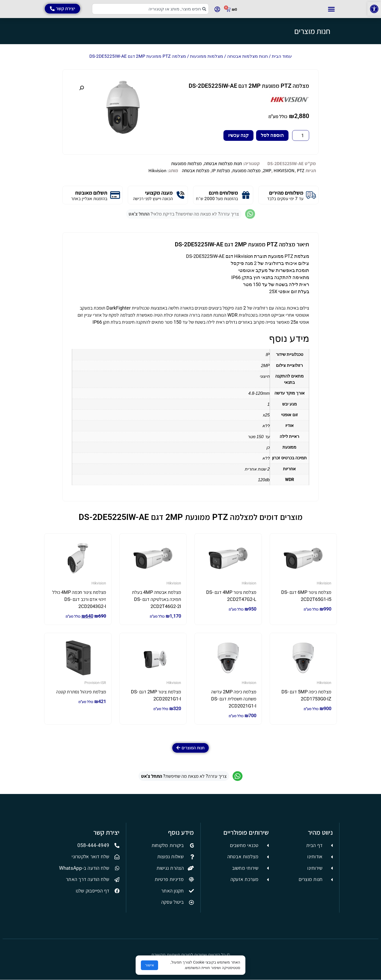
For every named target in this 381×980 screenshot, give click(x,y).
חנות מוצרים (312, 31)
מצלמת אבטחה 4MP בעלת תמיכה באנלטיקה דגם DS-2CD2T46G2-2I (157, 599)
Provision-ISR (95, 683)
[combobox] (150, 9)
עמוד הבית (282, 56)
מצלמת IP (221, 170)
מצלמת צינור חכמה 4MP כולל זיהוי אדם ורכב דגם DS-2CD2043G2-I (79, 599)
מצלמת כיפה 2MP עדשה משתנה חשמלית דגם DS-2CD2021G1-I (234, 699)
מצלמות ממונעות (207, 56)
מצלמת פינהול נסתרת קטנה (81, 692)
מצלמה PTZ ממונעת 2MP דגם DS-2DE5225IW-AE (249, 86)
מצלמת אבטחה (196, 170)
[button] (374, 9)
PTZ (301, 170)
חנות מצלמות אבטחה (247, 56)
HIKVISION (284, 170)
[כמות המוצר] (301, 135)
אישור (149, 965)
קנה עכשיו (238, 135)
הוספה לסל (272, 135)
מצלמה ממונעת (246, 170)
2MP (267, 170)
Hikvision (157, 170)
